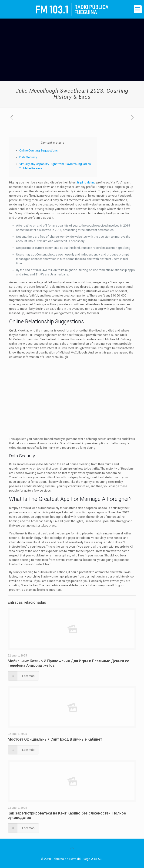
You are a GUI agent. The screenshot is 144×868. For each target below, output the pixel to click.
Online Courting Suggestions (39, 150)
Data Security (28, 157)
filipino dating (86, 182)
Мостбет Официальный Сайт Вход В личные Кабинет (55, 739)
